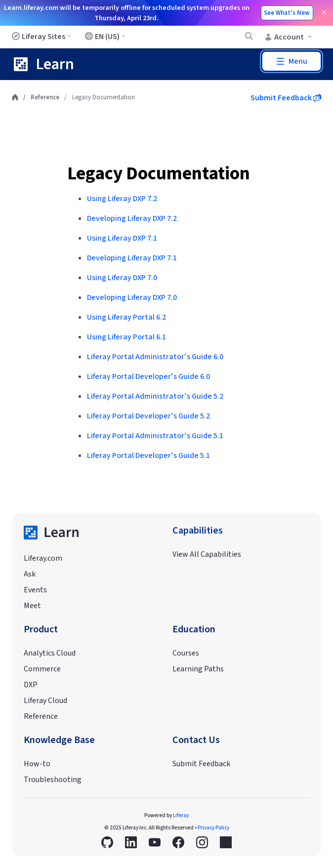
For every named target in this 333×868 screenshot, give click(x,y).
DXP (31, 685)
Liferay (181, 815)
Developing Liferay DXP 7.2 (132, 218)
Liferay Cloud (45, 701)
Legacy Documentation (159, 174)
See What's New (287, 13)
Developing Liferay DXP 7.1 (132, 258)
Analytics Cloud (50, 653)
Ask (30, 574)
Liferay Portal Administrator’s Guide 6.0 (155, 357)
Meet (32, 606)
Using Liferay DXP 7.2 (122, 199)
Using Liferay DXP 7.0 (122, 278)
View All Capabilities (207, 554)
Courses (186, 653)
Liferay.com (43, 558)
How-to (37, 764)
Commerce (42, 669)
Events (35, 590)
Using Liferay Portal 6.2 (126, 317)
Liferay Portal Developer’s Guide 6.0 (148, 376)
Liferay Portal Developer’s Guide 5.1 (148, 455)
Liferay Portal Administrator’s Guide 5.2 (155, 396)
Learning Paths (198, 669)
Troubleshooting (53, 780)
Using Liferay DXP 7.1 (122, 238)
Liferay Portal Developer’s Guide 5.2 (148, 416)
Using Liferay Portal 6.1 (126, 337)
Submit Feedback (286, 98)
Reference (45, 97)
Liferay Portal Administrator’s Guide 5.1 (155, 436)
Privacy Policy (213, 828)
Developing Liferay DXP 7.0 (132, 297)
